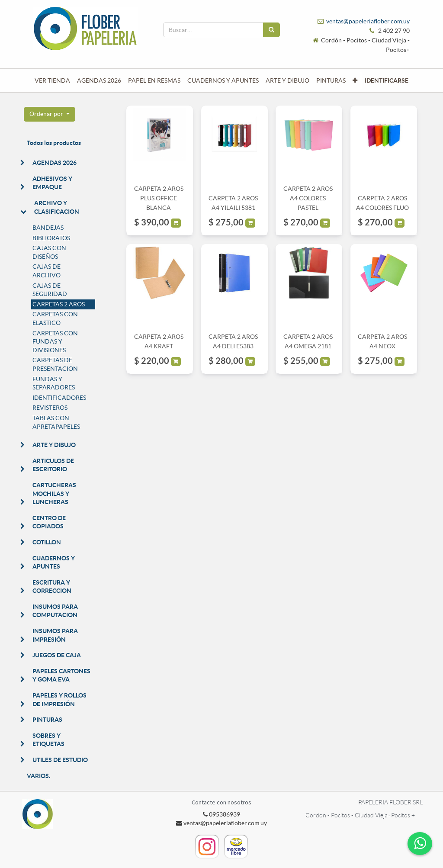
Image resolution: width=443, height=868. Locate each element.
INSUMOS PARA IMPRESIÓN (55, 635)
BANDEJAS (48, 228)
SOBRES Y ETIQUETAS (48, 740)
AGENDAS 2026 (55, 163)
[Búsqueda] (271, 30)
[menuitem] (52, 80)
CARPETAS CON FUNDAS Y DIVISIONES (55, 342)
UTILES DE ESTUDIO (60, 760)
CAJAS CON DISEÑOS (49, 252)
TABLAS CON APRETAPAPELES (56, 422)
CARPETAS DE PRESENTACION (55, 364)
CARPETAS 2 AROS (59, 304)
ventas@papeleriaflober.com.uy (368, 21)
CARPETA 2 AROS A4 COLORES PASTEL (308, 198)
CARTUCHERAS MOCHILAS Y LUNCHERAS (54, 493)
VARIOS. (39, 776)
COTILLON (47, 542)
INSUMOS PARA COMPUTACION (55, 611)
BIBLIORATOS (51, 238)
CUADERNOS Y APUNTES (54, 563)
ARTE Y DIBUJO (54, 445)
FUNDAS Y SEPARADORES (54, 383)
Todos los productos (54, 143)
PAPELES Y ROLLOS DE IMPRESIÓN (59, 700)
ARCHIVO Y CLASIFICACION (57, 207)
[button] (355, 80)
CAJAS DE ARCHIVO (47, 271)
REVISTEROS (50, 408)
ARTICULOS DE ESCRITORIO (53, 465)
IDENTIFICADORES (59, 398)
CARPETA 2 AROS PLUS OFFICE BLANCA (159, 198)
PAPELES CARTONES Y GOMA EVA (61, 675)
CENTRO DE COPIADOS (49, 522)
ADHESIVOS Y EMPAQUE (52, 183)
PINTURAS (47, 720)
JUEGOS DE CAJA (57, 655)
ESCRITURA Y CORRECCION (52, 587)
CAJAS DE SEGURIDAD (50, 290)
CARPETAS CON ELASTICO (55, 318)
